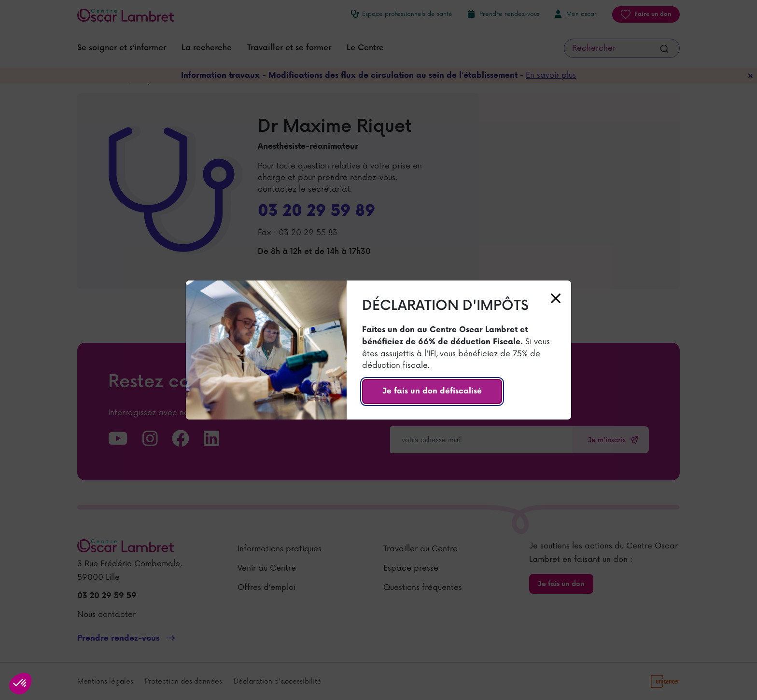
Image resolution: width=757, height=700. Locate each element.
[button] (20, 684)
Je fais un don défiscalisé (432, 391)
